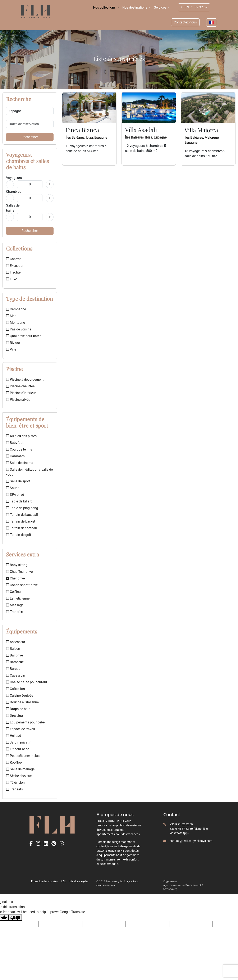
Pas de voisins (19, 329)
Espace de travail (20, 729)
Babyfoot (15, 443)
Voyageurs (14, 178)
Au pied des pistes (21, 436)
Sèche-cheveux (19, 776)
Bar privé (14, 655)
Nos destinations (135, 7)
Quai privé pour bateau (25, 336)
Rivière (13, 343)
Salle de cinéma (20, 463)
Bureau (13, 669)
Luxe (12, 279)
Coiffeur (14, 592)
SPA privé (15, 495)
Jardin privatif (18, 742)
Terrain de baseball (22, 515)
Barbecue (15, 662)
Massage (15, 605)
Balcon (13, 649)
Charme (14, 259)
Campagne (16, 309)
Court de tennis (19, 449)
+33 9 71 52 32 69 (194, 7)
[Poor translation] (15, 918)
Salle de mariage (20, 769)
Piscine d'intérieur (21, 393)
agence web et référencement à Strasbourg (183, 887)
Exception (15, 266)
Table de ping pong (22, 508)
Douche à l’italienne (22, 702)
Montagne (15, 323)
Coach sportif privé (22, 585)
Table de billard (19, 501)
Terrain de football (21, 528)
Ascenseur (16, 642)
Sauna (13, 488)
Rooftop (14, 762)
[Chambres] (10, 198)
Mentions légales (79, 881)
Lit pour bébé (18, 749)
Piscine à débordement (25, 380)
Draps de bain (18, 709)
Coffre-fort (16, 689)
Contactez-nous (185, 22)
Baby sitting (17, 565)
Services (161, 7)
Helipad (14, 736)
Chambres (14, 192)
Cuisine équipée (20, 696)
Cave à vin (16, 675)
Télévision (15, 783)
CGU (64, 881)
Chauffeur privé (19, 572)
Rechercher (30, 137)
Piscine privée (18, 400)
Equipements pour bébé (25, 722)
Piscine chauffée (20, 386)
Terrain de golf (19, 535)
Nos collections (105, 7)
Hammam (15, 456)
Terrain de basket (21, 521)
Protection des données (44, 881)
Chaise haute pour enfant (27, 682)
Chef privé (15, 578)
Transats (14, 789)
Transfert (15, 612)
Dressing (14, 716)
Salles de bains (13, 208)
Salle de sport (18, 481)
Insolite (13, 272)
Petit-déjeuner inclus (23, 756)
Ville (11, 349)
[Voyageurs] (10, 184)
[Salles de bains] (10, 217)
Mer (11, 316)
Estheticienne (18, 598)
